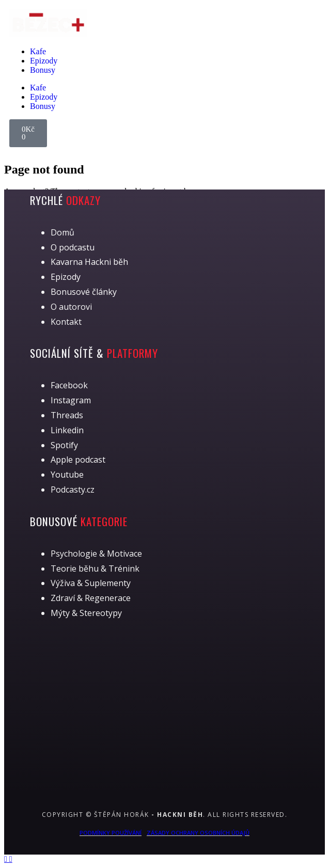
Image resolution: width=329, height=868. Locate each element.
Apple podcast (78, 460)
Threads (67, 415)
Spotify (64, 445)
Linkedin (67, 430)
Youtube (67, 475)
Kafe (38, 51)
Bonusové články (84, 292)
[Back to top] (7, 859)
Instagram (71, 400)
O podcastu (73, 247)
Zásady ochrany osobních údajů (198, 833)
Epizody (44, 61)
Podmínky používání (111, 833)
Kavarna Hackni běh (89, 262)
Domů (62, 232)
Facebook (69, 385)
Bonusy (43, 70)
